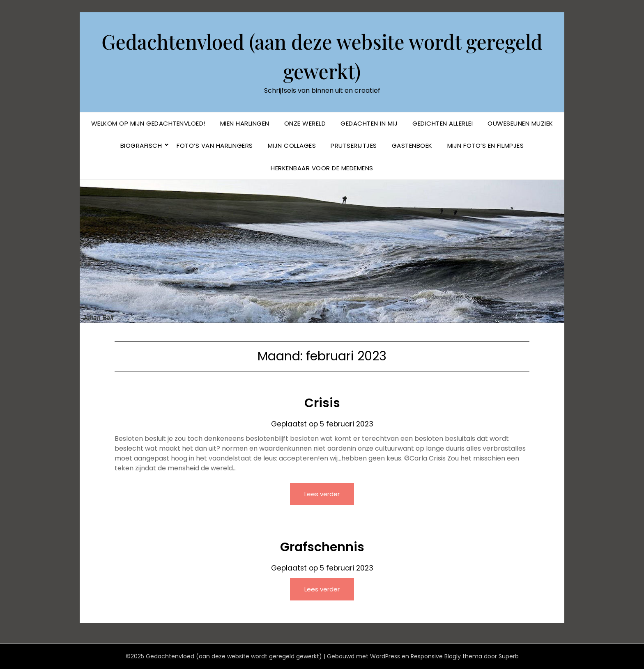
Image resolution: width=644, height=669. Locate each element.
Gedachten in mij (369, 123)
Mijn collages (292, 145)
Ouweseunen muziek (520, 123)
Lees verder (322, 494)
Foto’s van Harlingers (215, 145)
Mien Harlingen (245, 123)
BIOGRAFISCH (141, 145)
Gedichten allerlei (443, 123)
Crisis (322, 403)
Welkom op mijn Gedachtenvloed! (148, 123)
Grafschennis (322, 547)
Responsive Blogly (436, 656)
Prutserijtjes (354, 145)
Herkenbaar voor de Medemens (322, 168)
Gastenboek (412, 145)
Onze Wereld (305, 123)
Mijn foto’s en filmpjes (486, 145)
